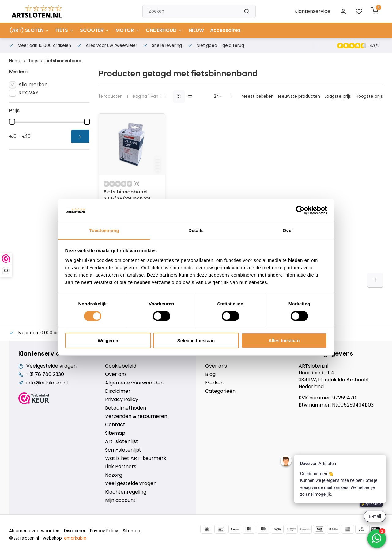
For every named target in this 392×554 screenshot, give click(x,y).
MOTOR (128, 30)
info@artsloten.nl (47, 383)
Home (19, 61)
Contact (115, 425)
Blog (210, 374)
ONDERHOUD (164, 30)
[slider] (12, 122)
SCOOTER (95, 30)
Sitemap (115, 433)
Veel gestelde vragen (131, 483)
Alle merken (33, 85)
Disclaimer (118, 391)
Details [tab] (196, 230)
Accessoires (225, 30)
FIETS (65, 30)
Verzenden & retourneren (136, 416)
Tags (37, 61)
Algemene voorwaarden (134, 383)
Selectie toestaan (196, 340)
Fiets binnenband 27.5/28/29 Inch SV (127, 195)
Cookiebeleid (121, 366)
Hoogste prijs (369, 96)
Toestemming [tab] (104, 230)
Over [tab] (288, 230)
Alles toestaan (284, 340)
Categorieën (220, 391)
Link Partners (121, 467)
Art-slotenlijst (122, 441)
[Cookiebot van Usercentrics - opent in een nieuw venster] (300, 210)
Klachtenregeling (126, 492)
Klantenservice (312, 11)
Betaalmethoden (126, 408)
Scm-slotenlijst (123, 450)
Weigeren (108, 340)
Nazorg (114, 475)
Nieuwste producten (299, 96)
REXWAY (28, 93)
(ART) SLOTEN (29, 30)
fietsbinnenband (63, 61)
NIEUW (196, 30)
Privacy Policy (122, 399)
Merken (214, 383)
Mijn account (120, 500)
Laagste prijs (338, 96)
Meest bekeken (258, 96)
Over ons (116, 374)
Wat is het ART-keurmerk (136, 458)
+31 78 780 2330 (45, 374)
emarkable (75, 538)
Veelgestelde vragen (51, 366)
